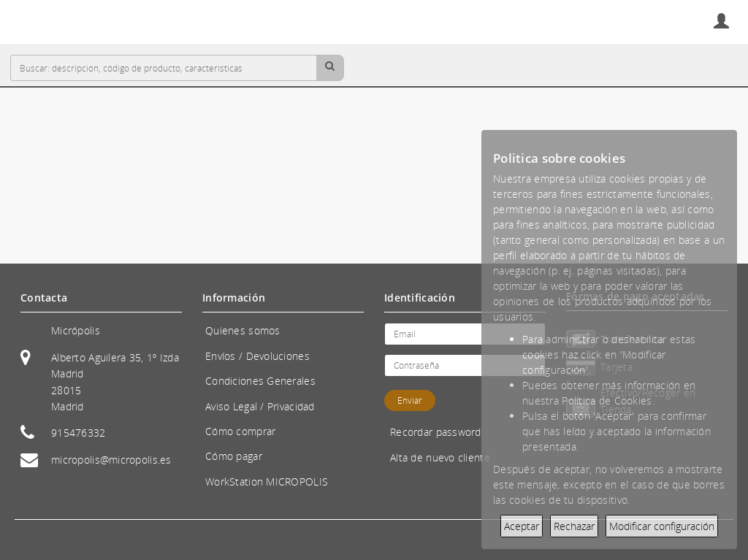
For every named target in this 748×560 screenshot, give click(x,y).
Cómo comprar (240, 431)
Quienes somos (243, 330)
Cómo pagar (234, 456)
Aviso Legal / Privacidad (260, 406)
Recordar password (436, 432)
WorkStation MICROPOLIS (267, 482)
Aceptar (522, 526)
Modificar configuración (662, 526)
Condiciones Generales (260, 381)
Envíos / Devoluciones (257, 356)
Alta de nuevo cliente (440, 457)
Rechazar (574, 526)
